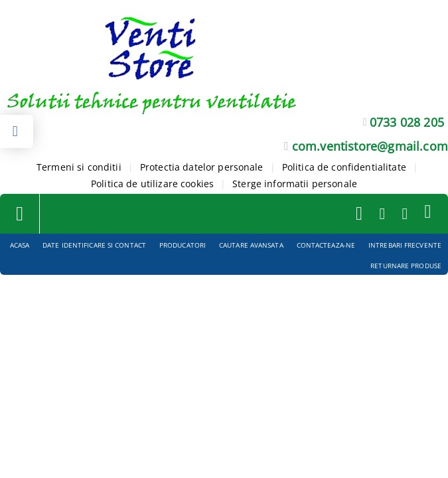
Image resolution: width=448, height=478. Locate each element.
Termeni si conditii (79, 167)
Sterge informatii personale (295, 184)
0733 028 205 (407, 122)
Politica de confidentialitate (344, 167)
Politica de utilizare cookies (152, 184)
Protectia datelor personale (202, 167)
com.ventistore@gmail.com (370, 146)
